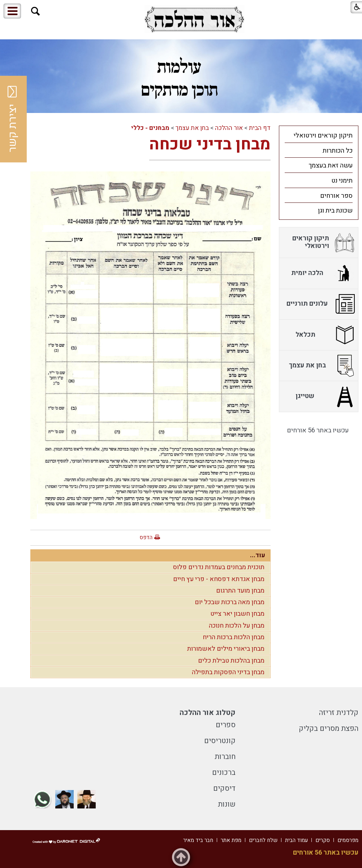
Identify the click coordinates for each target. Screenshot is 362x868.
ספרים (226, 725)
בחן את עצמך (192, 128)
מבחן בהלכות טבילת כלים (231, 661)
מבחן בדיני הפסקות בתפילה (228, 672)
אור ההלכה (229, 128)
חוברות (225, 757)
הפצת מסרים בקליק (329, 729)
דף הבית (260, 128)
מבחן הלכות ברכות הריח (234, 637)
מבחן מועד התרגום (240, 591)
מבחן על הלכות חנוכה (237, 626)
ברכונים (224, 773)
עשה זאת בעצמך (331, 165)
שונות (227, 804)
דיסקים (224, 788)
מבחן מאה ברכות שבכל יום (230, 602)
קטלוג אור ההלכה (208, 713)
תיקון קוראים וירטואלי (323, 136)
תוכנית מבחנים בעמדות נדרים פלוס (219, 567)
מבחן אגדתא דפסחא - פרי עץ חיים (219, 579)
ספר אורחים (336, 196)
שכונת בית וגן (335, 211)
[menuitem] (319, 135)
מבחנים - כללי (150, 128)
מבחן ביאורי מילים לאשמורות (226, 649)
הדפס (146, 537)
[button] (36, 11)
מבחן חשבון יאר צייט (237, 614)
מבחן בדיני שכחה (210, 144)
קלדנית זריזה (339, 713)
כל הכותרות (338, 151)
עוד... (258, 555)
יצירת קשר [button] (13, 119)
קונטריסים (220, 741)
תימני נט (342, 181)
